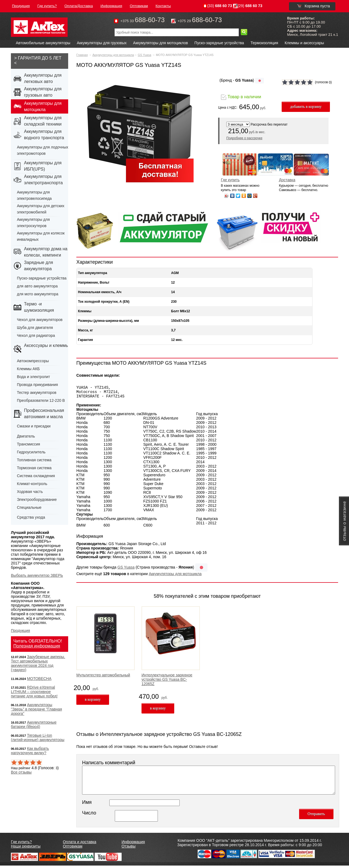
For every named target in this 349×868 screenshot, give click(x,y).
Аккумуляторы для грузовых (102, 43)
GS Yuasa (144, 55)
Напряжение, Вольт (94, 283)
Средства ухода (31, 517)
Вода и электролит (34, 377)
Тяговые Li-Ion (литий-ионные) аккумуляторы (38, 738)
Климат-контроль (32, 484)
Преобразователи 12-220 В (41, 400)
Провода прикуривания (37, 385)
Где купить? (21, 844)
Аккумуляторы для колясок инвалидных (41, 236)
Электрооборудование (37, 500)
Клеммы (85, 311)
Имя (87, 805)
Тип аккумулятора (93, 273)
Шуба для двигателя (35, 328)
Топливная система (34, 460)
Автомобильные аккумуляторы (43, 43)
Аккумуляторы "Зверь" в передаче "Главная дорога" (36, 709)
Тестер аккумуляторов (37, 393)
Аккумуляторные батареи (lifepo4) (34, 724)
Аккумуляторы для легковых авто (43, 78)
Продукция (20, 631)
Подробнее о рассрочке (244, 138)
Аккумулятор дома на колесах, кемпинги (46, 252)
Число (89, 815)
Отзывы (129, 849)
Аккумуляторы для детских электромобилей (41, 209)
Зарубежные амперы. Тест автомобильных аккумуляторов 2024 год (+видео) (38, 663)
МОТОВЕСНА (39, 679)
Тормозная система (34, 468)
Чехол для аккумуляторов (40, 320)
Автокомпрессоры (33, 361)
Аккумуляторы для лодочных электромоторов (43, 150)
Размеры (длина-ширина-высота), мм (109, 321)
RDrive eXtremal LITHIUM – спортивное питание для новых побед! (34, 692)
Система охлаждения (36, 476)
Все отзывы (21, 772)
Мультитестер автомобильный (103, 677)
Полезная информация (37, 646)
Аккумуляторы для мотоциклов (160, 43)
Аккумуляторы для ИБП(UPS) (43, 166)
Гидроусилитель (31, 452)
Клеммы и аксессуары (304, 43)
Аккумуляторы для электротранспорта (43, 180)
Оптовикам (73, 849)
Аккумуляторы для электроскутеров (33, 223)
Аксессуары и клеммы (46, 345)
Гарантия (85, 340)
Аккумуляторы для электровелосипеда (34, 195)
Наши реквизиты (26, 849)
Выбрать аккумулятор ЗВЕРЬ (37, 575)
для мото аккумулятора (38, 294)
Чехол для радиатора (36, 335)
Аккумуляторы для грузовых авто (43, 92)
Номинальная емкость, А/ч (100, 292)
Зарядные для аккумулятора (38, 266)
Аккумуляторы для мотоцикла (113, 55)
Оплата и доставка (80, 844)
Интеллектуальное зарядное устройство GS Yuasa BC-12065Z (167, 682)
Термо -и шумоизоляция (39, 307)
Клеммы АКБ (28, 369)
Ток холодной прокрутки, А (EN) (104, 302)
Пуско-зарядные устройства (219, 43)
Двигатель (26, 436)
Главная (82, 55)
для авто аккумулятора (37, 286)
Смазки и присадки (34, 426)
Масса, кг (85, 330)
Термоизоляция (264, 43)
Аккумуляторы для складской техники (43, 121)
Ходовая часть (30, 492)
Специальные (29, 507)
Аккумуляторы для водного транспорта (44, 135)
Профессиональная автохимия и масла (44, 414)
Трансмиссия (28, 444)
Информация (133, 844)
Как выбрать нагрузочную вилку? (30, 751)
